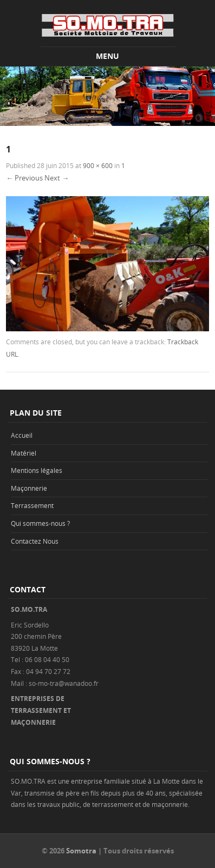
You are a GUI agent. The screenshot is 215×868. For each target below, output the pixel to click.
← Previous (24, 178)
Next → (57, 178)
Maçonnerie (29, 488)
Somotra (81, 851)
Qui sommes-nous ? (40, 523)
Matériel (24, 453)
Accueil (22, 435)
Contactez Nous (35, 541)
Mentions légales (37, 470)
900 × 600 (98, 165)
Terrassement (32, 505)
